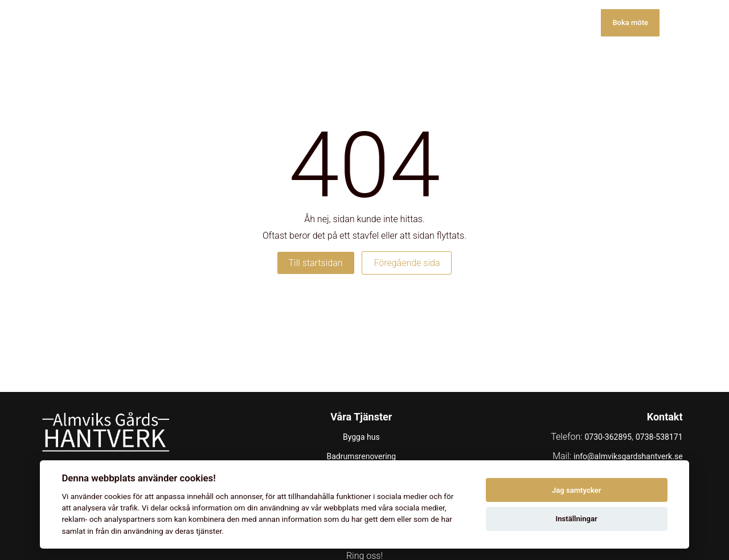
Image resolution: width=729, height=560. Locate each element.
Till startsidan (316, 263)
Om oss (519, 23)
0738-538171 (659, 437)
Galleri (468, 23)
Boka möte (630, 23)
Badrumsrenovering (361, 456)
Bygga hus (361, 437)
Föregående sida (407, 263)
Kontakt (574, 23)
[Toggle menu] (674, 23)
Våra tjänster (406, 23)
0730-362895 (608, 437)
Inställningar (576, 519)
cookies (118, 496)
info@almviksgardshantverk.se (628, 456)
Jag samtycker (576, 490)
